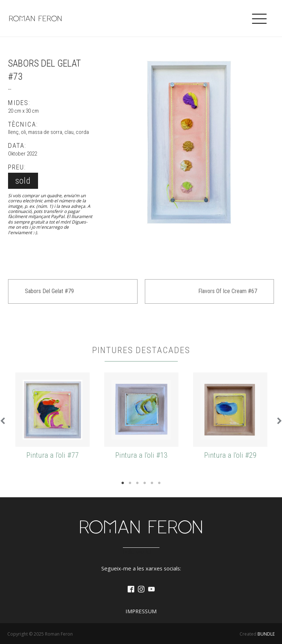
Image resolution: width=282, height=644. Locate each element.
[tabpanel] (52, 416)
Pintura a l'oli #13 (141, 455)
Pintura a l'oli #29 (230, 455)
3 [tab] (138, 483)
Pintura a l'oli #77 (52, 455)
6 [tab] (159, 483)
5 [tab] (152, 483)
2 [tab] (130, 483)
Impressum (141, 611)
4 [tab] (145, 483)
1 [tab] (123, 483)
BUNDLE (266, 634)
